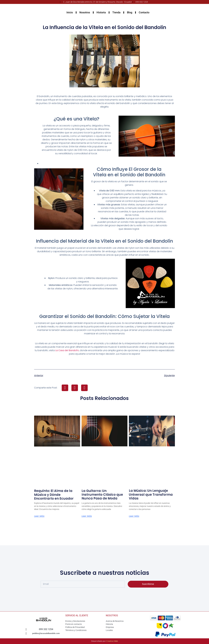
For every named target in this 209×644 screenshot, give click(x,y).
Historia (101, 12)
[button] (65, 388)
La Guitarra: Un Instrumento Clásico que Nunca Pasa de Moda (102, 495)
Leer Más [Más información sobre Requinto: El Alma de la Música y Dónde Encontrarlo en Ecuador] (39, 516)
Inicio (70, 12)
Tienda (116, 12)
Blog (130, 12)
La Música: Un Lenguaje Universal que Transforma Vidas (151, 495)
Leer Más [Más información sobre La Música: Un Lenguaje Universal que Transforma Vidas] (134, 516)
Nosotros (85, 12)
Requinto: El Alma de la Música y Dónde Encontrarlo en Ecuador (54, 495)
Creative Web (112, 641)
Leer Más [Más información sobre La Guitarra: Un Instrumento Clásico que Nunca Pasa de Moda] (87, 516)
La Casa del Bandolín (67, 350)
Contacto (144, 12)
